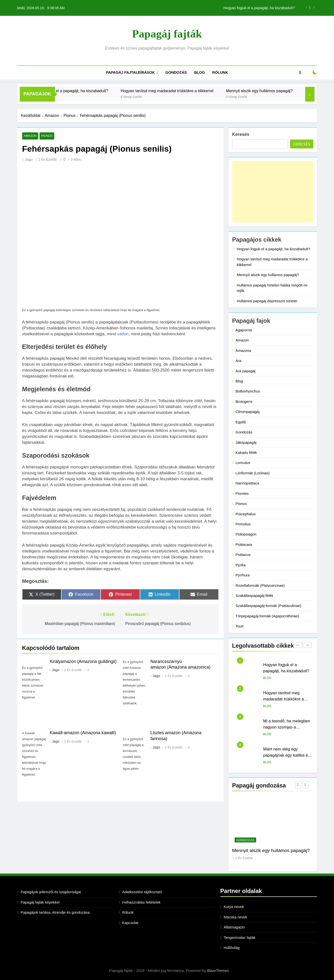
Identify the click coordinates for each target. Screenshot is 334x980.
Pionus (47, 136)
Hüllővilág (232, 948)
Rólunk (220, 72)
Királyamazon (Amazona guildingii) (83, 661)
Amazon (30, 136)
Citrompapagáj (248, 412)
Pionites (242, 493)
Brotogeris (244, 401)
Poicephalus (246, 514)
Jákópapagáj (246, 442)
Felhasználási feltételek (141, 902)
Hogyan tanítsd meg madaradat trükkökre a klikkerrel (194, 91)
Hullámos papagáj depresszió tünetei (267, 301)
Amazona (243, 350)
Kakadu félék (246, 453)
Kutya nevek (234, 907)
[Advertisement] (273, 192)
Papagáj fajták (167, 34)
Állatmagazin (234, 927)
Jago (29, 160)
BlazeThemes (218, 971)
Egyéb (241, 422)
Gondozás (176, 72)
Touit (240, 626)
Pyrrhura (243, 575)
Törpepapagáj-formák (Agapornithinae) (267, 616)
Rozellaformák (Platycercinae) (260, 585)
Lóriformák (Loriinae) (253, 473)
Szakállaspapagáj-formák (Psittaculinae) (269, 606)
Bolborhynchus (248, 391)
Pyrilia (241, 565)
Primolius (243, 524)
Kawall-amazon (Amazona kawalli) (83, 733)
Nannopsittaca (247, 483)
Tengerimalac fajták (240, 937)
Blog (200, 72)
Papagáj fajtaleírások (130, 72)
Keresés (241, 134)
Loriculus (243, 463)
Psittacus (243, 555)
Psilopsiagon (246, 534)
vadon (123, 334)
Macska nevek (236, 917)
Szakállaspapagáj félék (255, 596)
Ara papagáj (246, 371)
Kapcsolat (130, 923)
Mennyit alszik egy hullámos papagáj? (286, 91)
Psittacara (244, 544)
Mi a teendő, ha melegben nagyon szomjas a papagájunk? (287, 727)
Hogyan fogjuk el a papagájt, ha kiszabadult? (259, 8)
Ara (238, 361)
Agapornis (244, 330)
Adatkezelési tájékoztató (142, 892)
